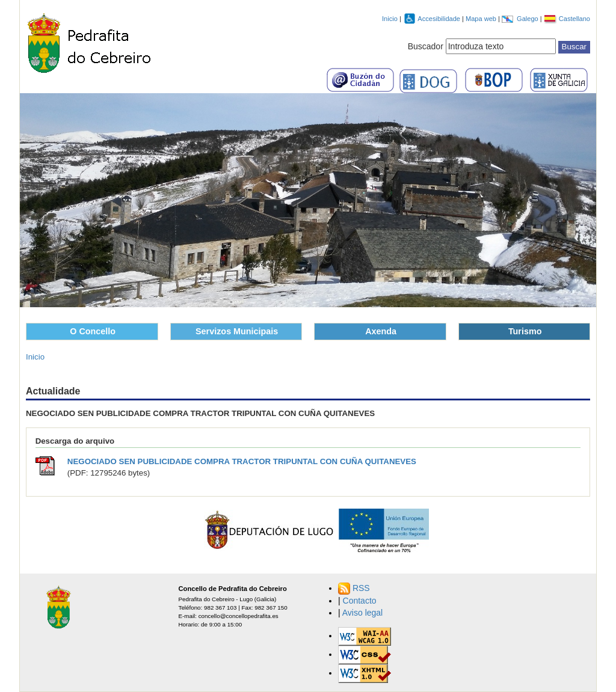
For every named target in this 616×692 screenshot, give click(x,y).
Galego (528, 19)
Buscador (426, 46)
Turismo (525, 331)
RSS (361, 588)
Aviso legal (362, 613)
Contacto (360, 601)
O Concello (93, 331)
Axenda (381, 331)
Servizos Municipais (237, 331)
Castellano (574, 19)
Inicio (390, 19)
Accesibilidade (440, 19)
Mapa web (482, 19)
